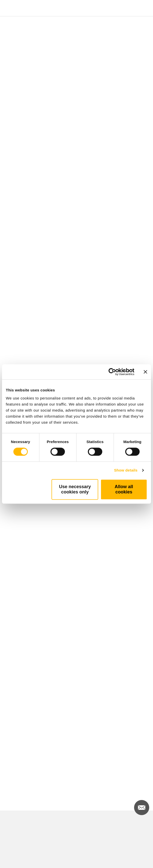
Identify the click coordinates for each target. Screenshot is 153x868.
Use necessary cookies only (75, 489)
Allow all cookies (124, 489)
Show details (126, 470)
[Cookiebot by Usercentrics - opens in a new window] (112, 372)
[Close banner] (145, 372)
